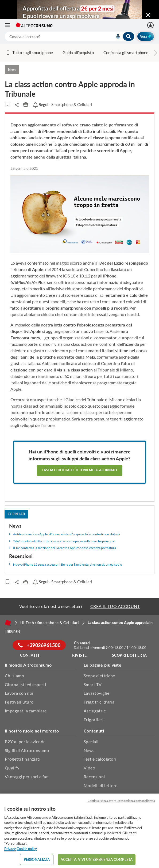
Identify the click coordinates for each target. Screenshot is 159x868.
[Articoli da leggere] (8, 104)
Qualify (12, 768)
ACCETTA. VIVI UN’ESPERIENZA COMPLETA (97, 859)
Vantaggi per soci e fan (27, 777)
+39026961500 (39, 645)
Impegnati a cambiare (26, 711)
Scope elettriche (99, 676)
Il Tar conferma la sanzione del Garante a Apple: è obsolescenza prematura (65, 548)
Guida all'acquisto (78, 52)
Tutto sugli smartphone (30, 52)
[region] (79, 831)
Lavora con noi (19, 693)
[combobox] (70, 36)
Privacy (10, 849)
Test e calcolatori (100, 759)
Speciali (91, 741)
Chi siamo (15, 676)
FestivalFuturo (19, 702)
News (89, 750)
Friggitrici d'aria (99, 702)
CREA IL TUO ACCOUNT (115, 606)
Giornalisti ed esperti (26, 684)
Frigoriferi (94, 719)
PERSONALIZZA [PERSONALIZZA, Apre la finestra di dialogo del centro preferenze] (37, 859)
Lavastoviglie (97, 693)
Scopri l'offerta (129, 655)
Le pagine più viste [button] (103, 665)
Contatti (30, 655)
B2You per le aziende (25, 741)
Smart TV (93, 684)
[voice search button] (116, 36)
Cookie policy (27, 849)
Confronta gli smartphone (126, 52)
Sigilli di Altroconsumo (27, 750)
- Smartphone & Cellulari (62, 104)
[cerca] (53, 36)
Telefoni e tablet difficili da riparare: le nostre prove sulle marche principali (64, 541)
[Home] (8, 623)
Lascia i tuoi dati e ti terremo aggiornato (80, 470)
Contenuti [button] (94, 731)
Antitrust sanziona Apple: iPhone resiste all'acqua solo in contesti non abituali (67, 534)
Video (90, 768)
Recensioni (94, 777)
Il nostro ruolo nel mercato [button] (32, 731)
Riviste (79, 655)
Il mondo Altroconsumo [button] (28, 665)
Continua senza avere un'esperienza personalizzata (121, 801)
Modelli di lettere (101, 785)
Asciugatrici (95, 711)
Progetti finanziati (23, 759)
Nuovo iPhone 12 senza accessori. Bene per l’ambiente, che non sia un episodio (68, 564)
